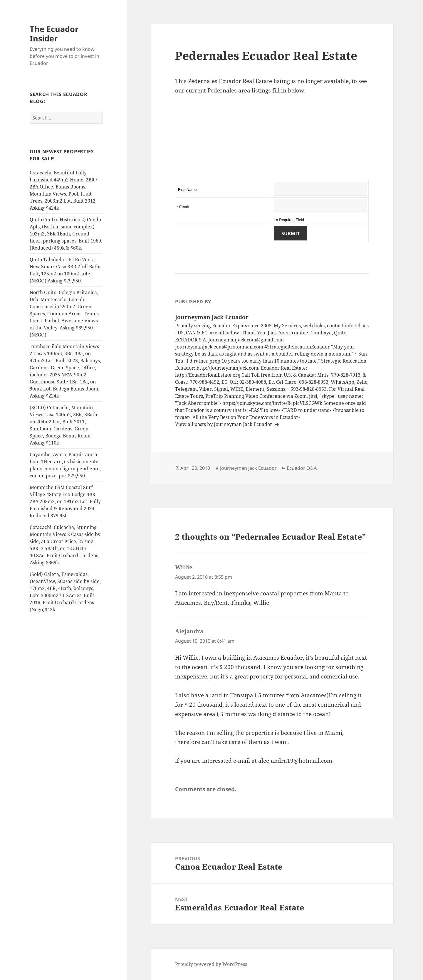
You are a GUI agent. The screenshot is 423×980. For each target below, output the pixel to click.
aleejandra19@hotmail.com (295, 761)
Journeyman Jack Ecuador (248, 468)
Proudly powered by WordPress (211, 964)
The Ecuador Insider (54, 34)
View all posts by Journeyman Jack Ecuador (224, 424)
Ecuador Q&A (302, 468)
